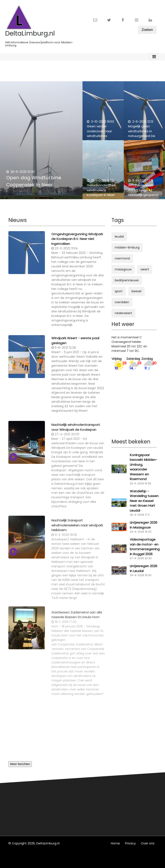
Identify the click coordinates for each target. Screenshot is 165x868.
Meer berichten (20, 764)
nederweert (123, 313)
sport (119, 291)
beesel (136, 291)
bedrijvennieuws (127, 280)
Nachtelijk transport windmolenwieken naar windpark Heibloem (77, 530)
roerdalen (122, 302)
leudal (119, 237)
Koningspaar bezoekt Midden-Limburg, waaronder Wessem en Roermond (144, 467)
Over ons (148, 843)
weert (145, 269)
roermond (122, 258)
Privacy (130, 843)
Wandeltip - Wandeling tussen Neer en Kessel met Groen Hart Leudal (144, 501)
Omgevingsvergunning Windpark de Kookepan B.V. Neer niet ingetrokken (77, 241)
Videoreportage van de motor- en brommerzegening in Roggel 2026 (145, 547)
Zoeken (147, 30)
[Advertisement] (57, 731)
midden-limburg (127, 247)
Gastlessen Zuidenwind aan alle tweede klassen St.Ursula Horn (77, 619)
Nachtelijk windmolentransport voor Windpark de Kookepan (76, 431)
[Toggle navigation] (154, 57)
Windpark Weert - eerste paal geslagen (75, 343)
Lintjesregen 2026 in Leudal (144, 568)
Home (115, 843)
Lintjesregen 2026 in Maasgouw (144, 525)
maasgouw (123, 269)
